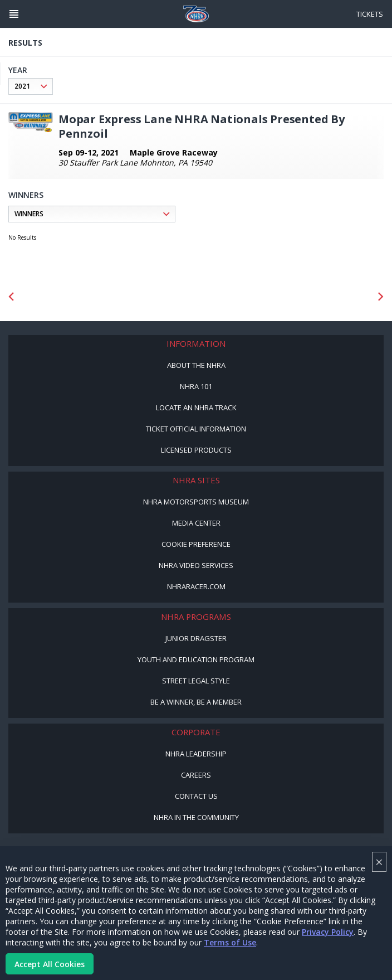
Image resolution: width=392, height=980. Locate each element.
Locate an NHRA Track (196, 407)
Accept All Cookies (50, 964)
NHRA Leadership (196, 754)
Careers (196, 775)
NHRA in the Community (196, 817)
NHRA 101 (196, 386)
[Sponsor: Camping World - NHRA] (338, 296)
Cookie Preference (196, 544)
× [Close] (379, 862)
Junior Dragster (196, 638)
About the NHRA (196, 365)
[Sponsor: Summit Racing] (267, 296)
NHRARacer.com (196, 586)
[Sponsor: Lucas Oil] (196, 296)
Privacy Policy (328, 932)
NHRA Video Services (196, 565)
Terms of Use (230, 942)
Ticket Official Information (196, 429)
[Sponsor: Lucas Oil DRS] (126, 296)
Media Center (196, 523)
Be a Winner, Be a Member (196, 702)
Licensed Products (196, 450)
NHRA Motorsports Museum (196, 502)
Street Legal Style (196, 681)
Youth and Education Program (196, 659)
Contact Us (196, 796)
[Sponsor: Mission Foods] (55, 296)
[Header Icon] (14, 14)
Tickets (370, 14)
